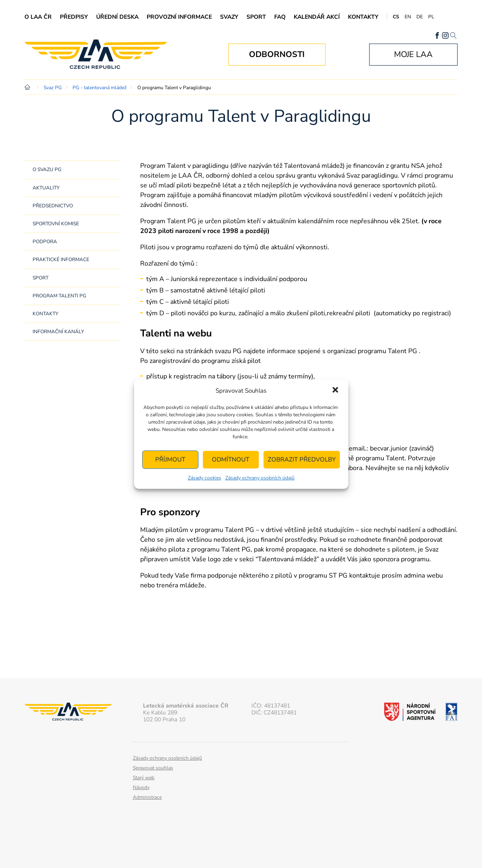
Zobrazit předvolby (302, 459)
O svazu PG (47, 169)
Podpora (45, 242)
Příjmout (170, 459)
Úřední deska (117, 17)
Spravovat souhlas (153, 768)
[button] (335, 391)
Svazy (229, 17)
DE (420, 17)
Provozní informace (179, 17)
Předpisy (74, 17)
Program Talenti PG (59, 296)
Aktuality (46, 188)
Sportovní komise (56, 224)
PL (431, 17)
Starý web (144, 778)
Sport (256, 17)
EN (408, 17)
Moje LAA (413, 54)
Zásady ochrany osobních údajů (260, 478)
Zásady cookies (205, 478)
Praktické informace (61, 259)
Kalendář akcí (317, 17)
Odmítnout (231, 459)
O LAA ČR (38, 17)
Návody (141, 787)
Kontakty (363, 17)
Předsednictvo (53, 206)
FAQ (280, 17)
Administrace (147, 797)
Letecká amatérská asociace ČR (96, 54)
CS (396, 17)
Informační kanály (58, 332)
